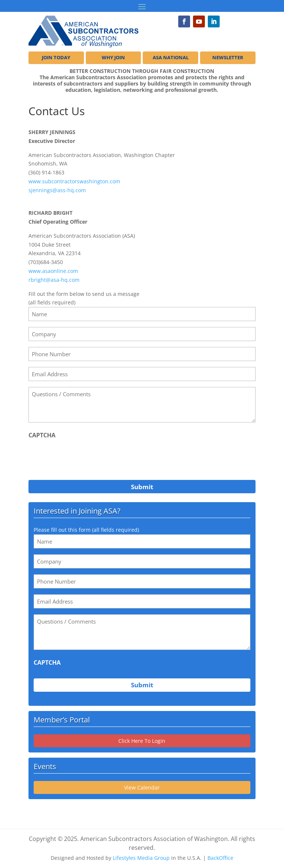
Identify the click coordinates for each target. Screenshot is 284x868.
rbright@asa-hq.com (54, 280)
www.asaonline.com (53, 271)
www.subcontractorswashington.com (74, 181)
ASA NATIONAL (171, 58)
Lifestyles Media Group (141, 858)
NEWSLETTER (228, 58)
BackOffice (220, 858)
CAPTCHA (42, 435)
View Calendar (142, 787)
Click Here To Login (142, 741)
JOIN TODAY (56, 58)
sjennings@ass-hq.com (57, 190)
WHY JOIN (113, 58)
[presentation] (85, 457)
